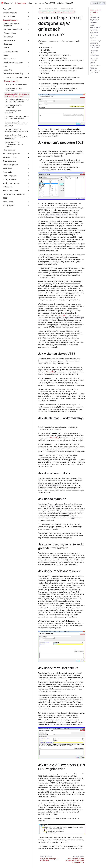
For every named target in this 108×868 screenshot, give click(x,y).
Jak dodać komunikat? (94, 31)
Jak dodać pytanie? (94, 37)
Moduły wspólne (9, 205)
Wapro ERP (7, 9)
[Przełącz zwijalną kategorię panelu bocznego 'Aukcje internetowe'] (28, 157)
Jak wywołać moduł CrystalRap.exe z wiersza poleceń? (14, 144)
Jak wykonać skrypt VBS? (95, 19)
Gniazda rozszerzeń (11, 81)
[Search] (98, 3)
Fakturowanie (8, 187)
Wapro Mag (62, 315)
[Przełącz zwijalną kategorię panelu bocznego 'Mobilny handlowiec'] (28, 179)
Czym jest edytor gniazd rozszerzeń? (14, 89)
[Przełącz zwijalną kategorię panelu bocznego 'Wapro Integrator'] (28, 16)
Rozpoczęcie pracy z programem (12, 25)
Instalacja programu (10, 13)
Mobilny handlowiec (10, 179)
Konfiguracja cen (10, 40)
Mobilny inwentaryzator (11, 183)
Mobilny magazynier (10, 176)
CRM (6, 66)
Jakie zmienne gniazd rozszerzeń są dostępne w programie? (17, 101)
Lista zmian (33, 3)
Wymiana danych (10, 59)
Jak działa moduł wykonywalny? (95, 25)
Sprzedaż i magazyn (10, 20)
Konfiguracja (8, 37)
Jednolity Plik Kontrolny (11, 191)
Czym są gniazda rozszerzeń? (16, 85)
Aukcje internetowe (10, 157)
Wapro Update (8, 202)
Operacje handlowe (11, 51)
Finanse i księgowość (10, 165)
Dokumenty (8, 44)
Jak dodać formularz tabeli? (94, 60)
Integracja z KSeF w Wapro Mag (15, 77)
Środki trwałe (7, 168)
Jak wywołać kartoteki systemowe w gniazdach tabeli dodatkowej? (16, 137)
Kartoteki (7, 48)
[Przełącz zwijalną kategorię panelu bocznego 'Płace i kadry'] (28, 172)
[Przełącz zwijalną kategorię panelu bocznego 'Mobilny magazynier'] (28, 176)
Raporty (7, 55)
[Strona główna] (40, 9)
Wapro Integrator (9, 16)
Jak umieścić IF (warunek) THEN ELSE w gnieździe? (95, 69)
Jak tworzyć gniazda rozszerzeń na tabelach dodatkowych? (17, 117)
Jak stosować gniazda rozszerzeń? (13, 112)
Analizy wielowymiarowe (11, 154)
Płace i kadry (7, 172)
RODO (5, 198)
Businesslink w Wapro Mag (13, 74)
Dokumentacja (21, 3)
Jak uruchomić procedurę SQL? (95, 12)
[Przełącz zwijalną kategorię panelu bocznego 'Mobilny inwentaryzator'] (28, 183)
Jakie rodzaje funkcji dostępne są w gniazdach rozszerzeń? (17, 95)
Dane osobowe (9, 150)
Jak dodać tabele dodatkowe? (94, 53)
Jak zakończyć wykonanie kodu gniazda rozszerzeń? (95, 44)
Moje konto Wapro (65, 3)
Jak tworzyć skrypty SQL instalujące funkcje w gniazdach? (17, 130)
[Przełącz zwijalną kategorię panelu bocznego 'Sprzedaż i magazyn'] (28, 20)
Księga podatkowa (9, 161)
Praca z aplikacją (10, 33)
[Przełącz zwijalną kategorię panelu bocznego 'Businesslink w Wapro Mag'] (28, 74)
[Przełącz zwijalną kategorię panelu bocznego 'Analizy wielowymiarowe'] (28, 154)
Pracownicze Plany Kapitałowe (14, 194)
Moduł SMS (8, 70)
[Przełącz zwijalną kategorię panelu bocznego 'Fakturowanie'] (28, 187)
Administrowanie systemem (13, 63)
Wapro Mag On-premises (13, 29)
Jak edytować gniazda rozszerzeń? (13, 106)
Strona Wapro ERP (47, 3)
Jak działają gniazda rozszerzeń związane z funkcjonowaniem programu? (17, 124)
